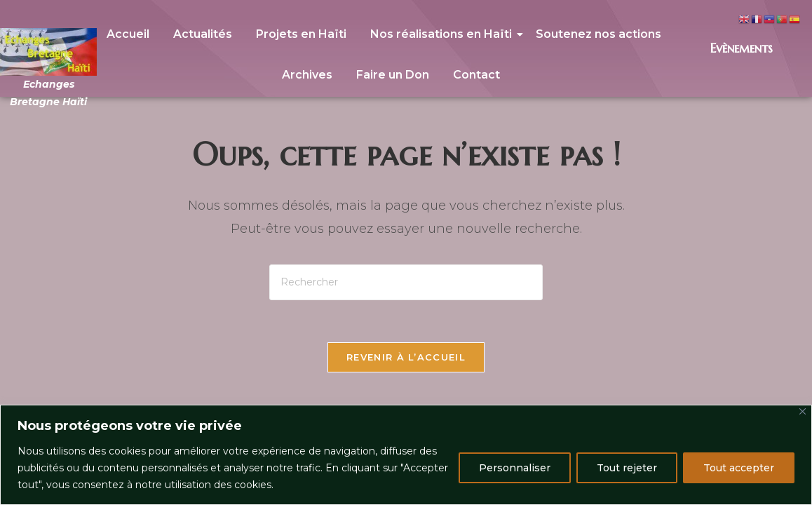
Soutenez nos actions (598, 34)
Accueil (128, 34)
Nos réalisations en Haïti (444, 34)
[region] (406, 455)
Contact (476, 75)
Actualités (203, 34)
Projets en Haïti (301, 34)
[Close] (803, 411)
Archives (307, 75)
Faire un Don (393, 75)
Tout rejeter (627, 468)
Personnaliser (515, 468)
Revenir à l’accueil (406, 357)
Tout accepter (739, 468)
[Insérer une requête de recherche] (406, 282)
